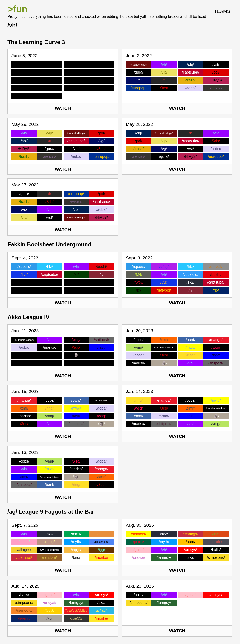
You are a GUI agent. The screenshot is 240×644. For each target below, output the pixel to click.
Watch (63, 108)
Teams (222, 11)
